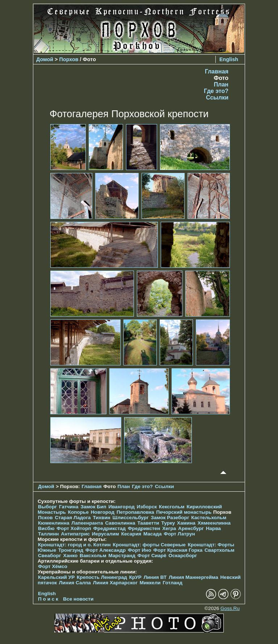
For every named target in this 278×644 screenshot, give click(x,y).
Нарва (213, 528)
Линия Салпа (75, 583)
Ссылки (217, 98)
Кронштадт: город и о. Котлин (74, 545)
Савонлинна (120, 523)
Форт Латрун (179, 534)
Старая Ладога (73, 518)
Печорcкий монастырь (184, 512)
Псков (45, 518)
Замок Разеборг (170, 518)
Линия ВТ (155, 577)
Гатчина (69, 507)
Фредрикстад (109, 528)
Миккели (150, 583)
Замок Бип (93, 507)
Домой (45, 59)
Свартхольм (220, 550)
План (221, 84)
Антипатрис (75, 534)
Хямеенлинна (214, 523)
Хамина (186, 523)
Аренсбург (191, 528)
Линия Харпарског (115, 583)
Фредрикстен (144, 528)
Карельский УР (56, 577)
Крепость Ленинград (102, 577)
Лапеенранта (87, 523)
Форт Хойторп (74, 528)
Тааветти (148, 523)
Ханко (71, 556)
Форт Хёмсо (53, 566)
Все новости (78, 599)
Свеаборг (50, 556)
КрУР (135, 577)
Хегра (169, 528)
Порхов (69, 59)
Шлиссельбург (131, 518)
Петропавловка (135, 512)
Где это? (216, 91)
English (229, 59)
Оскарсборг (183, 556)
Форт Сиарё (152, 556)
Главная (217, 71)
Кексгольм (172, 507)
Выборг (47, 507)
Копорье (78, 512)
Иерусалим (106, 534)
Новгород (103, 512)
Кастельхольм (209, 518)
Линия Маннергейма (193, 577)
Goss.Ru (230, 608)
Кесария (131, 534)
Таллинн (49, 534)
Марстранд (122, 556)
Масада (153, 534)
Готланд (172, 583)
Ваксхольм (93, 556)
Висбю (46, 528)
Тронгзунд (71, 550)
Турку (168, 523)
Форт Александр (106, 550)
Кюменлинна (54, 523)
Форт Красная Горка (178, 550)
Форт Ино (140, 550)
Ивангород (121, 507)
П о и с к (48, 599)
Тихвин (102, 518)
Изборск (147, 507)
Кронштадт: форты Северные (149, 545)
